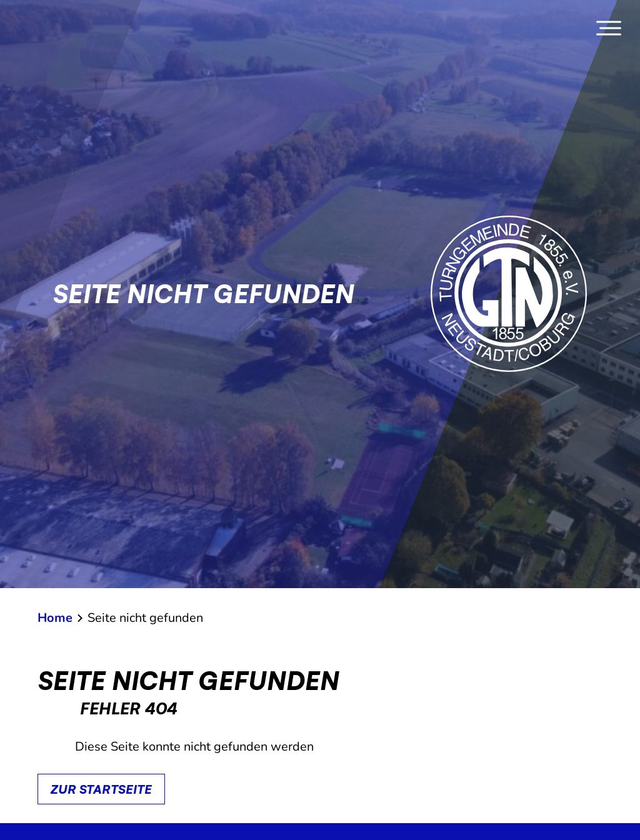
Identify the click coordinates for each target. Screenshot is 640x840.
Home (55, 618)
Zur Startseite (101, 789)
